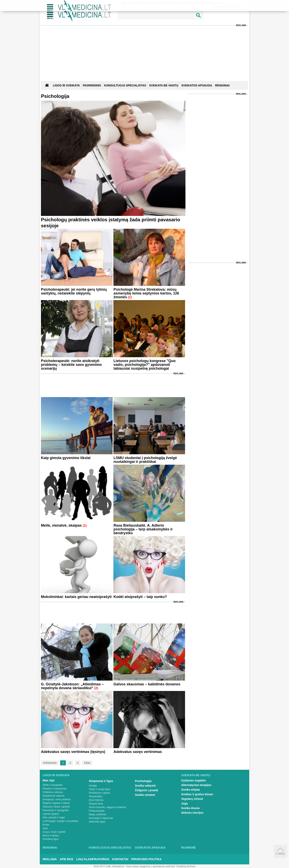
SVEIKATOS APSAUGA (197, 85)
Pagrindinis (92, 85)
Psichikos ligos (51, 839)
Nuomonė (189, 848)
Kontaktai (120, 859)
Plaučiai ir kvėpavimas (55, 789)
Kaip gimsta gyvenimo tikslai (66, 458)
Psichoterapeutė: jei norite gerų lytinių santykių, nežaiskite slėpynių (74, 291)
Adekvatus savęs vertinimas (138, 752)
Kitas (87, 763)
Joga (185, 803)
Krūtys (46, 825)
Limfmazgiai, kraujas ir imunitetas (61, 821)
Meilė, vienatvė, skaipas (62, 525)
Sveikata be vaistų (196, 775)
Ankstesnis (50, 763)
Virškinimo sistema (53, 792)
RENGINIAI (222, 85)
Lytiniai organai (51, 814)
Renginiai (50, 848)
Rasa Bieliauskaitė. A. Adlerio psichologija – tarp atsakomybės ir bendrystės (143, 529)
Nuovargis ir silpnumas (101, 818)
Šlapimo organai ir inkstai (56, 803)
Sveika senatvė (145, 795)
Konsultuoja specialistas (110, 848)
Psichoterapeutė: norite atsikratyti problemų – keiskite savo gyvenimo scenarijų (71, 365)
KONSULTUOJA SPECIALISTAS (125, 85)
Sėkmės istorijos (192, 813)
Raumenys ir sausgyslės (56, 810)
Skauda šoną (96, 804)
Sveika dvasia (190, 808)
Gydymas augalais (194, 780)
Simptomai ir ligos (101, 781)
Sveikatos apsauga (150, 848)
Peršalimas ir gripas (99, 793)
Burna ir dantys (51, 836)
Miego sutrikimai (98, 814)
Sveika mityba (191, 790)
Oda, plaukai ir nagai (54, 817)
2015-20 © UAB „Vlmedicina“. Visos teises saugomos (122, 866)
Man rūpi (49, 780)
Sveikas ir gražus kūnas (197, 794)
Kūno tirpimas (96, 800)
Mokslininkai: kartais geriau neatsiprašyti (76, 597)
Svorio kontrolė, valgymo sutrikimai (107, 807)
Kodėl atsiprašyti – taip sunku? (140, 597)
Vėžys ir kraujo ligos (100, 789)
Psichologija (143, 781)
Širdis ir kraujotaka (53, 785)
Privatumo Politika (146, 859)
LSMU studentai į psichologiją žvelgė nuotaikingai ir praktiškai (145, 460)
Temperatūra (96, 796)
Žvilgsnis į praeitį (147, 790)
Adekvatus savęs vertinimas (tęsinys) (73, 752)
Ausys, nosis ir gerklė (54, 832)
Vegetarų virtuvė (192, 799)
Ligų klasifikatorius (93, 859)
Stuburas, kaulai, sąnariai (56, 807)
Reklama (241, 25)
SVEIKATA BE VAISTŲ (164, 85)
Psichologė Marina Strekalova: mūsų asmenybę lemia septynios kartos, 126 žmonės (146, 293)
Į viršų (280, 851)
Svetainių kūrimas (186, 866)
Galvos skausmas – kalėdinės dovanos (147, 684)
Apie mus (67, 859)
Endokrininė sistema (54, 796)
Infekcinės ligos (97, 822)
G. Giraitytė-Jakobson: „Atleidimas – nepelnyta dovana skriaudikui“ (72, 686)
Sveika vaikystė (146, 786)
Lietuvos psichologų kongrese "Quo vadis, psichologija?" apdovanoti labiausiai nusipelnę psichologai (144, 365)
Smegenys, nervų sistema (57, 799)
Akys (45, 828)
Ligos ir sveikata (66, 85)
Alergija (93, 786)
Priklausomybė (97, 811)
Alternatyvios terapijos (196, 785)
